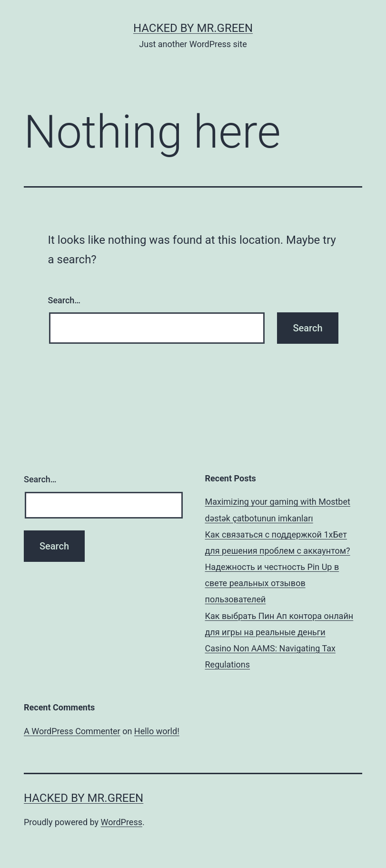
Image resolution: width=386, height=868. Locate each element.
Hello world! (157, 731)
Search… (64, 300)
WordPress (122, 822)
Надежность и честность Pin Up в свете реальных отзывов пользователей (272, 583)
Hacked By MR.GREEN (193, 28)
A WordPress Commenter (72, 731)
